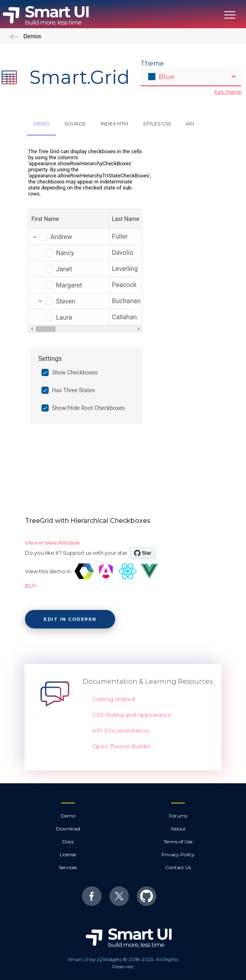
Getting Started (114, 699)
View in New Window (52, 543)
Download (68, 829)
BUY (31, 586)
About (178, 829)
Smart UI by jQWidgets (95, 959)
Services (68, 867)
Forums (178, 816)
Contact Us (178, 867)
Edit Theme (228, 92)
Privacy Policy (178, 854)
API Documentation (121, 730)
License (68, 854)
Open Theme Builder (122, 746)
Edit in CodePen (70, 619)
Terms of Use (178, 842)
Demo (68, 816)
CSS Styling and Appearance (132, 715)
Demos (25, 36)
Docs (68, 842)
